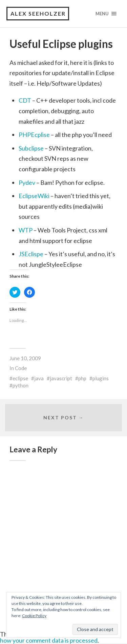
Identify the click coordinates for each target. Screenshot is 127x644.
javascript (61, 378)
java (39, 378)
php (82, 378)
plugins (101, 378)
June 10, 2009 (25, 358)
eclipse (20, 378)
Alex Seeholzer (38, 13)
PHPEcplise (34, 135)
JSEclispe (31, 254)
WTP (26, 230)
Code (21, 368)
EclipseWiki (34, 196)
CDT (25, 100)
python (20, 385)
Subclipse (31, 148)
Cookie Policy (34, 616)
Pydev (27, 182)
